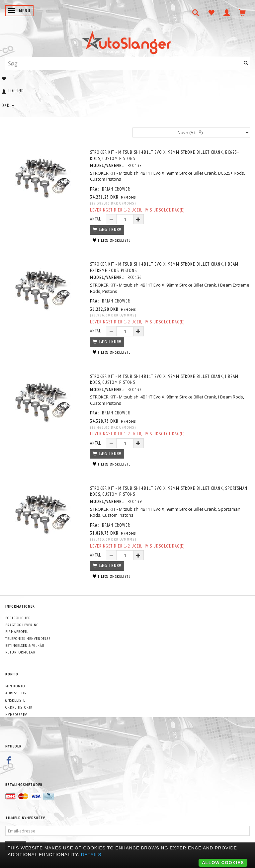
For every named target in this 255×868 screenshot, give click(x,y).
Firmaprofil (17, 631)
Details (91, 855)
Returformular (20, 652)
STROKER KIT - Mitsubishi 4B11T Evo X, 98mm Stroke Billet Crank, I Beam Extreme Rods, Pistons (164, 267)
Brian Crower (116, 189)
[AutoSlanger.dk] (128, 41)
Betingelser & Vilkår (25, 645)
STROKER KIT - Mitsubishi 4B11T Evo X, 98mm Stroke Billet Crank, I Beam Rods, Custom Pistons (164, 380)
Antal (96, 219)
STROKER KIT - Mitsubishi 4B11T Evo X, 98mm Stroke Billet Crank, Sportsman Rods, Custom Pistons (169, 491)
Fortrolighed (18, 618)
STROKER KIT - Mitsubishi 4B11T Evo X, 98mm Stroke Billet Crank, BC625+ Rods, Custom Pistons (165, 155)
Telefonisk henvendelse (28, 638)
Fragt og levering (22, 625)
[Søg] (246, 63)
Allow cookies (223, 863)
